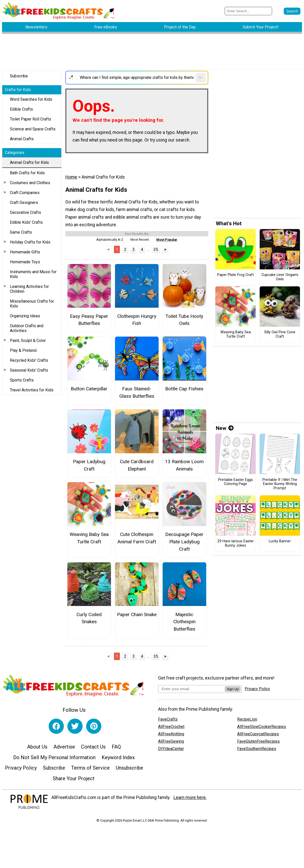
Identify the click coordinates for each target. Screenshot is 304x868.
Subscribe (19, 76)
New (225, 428)
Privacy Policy (21, 768)
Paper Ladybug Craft (89, 465)
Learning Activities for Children (29, 289)
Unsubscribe (129, 768)
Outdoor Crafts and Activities (27, 328)
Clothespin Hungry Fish (137, 320)
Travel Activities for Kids (32, 390)
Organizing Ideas (25, 316)
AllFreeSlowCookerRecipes (262, 727)
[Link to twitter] (75, 726)
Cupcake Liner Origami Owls (280, 277)
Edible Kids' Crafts (26, 222)
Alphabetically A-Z (110, 240)
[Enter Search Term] (248, 11)
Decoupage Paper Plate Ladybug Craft (184, 542)
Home (71, 177)
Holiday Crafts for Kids (30, 242)
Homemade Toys (25, 262)
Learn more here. (190, 797)
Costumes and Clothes (30, 183)
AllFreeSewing (171, 741)
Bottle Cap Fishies (184, 389)
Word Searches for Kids (31, 99)
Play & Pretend (23, 350)
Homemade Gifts (25, 252)
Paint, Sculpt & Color (28, 341)
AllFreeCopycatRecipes (258, 734)
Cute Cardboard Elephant (137, 465)
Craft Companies (25, 193)
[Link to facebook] (56, 726)
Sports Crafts (22, 380)
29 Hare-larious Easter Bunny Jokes (236, 543)
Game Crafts (21, 232)
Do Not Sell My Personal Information (54, 757)
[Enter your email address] (191, 689)
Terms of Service (90, 768)
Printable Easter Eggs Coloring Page (235, 482)
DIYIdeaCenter (171, 749)
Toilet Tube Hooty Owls (184, 320)
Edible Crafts (21, 109)
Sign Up (233, 689)
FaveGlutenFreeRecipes (258, 741)
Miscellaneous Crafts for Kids (32, 304)
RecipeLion (247, 719)
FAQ (116, 747)
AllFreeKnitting (171, 734)
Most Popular (167, 240)
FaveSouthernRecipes (257, 749)
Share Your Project (74, 778)
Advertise (64, 747)
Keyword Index (118, 757)
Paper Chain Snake (137, 614)
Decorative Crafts (25, 212)
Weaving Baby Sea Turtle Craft (89, 538)
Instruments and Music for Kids (33, 274)
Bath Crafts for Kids (27, 173)
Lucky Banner (280, 541)
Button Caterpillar (89, 389)
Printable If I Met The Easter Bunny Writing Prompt (280, 484)
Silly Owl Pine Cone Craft (280, 334)
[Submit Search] (292, 11)
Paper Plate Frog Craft (235, 275)
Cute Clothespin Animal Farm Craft (137, 538)
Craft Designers (24, 203)
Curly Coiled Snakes (89, 618)
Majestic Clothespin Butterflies (184, 622)
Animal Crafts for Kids (29, 162)
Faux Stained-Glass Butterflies (137, 392)
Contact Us (93, 747)
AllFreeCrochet (171, 727)
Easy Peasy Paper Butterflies (89, 320)
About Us (37, 747)
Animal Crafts (22, 139)
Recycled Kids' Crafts (29, 360)
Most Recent (140, 240)
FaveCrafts (168, 719)
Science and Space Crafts (33, 129)
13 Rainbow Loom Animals (184, 465)
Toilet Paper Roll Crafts (31, 119)
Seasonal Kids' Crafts (29, 370)
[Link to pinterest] (94, 726)
